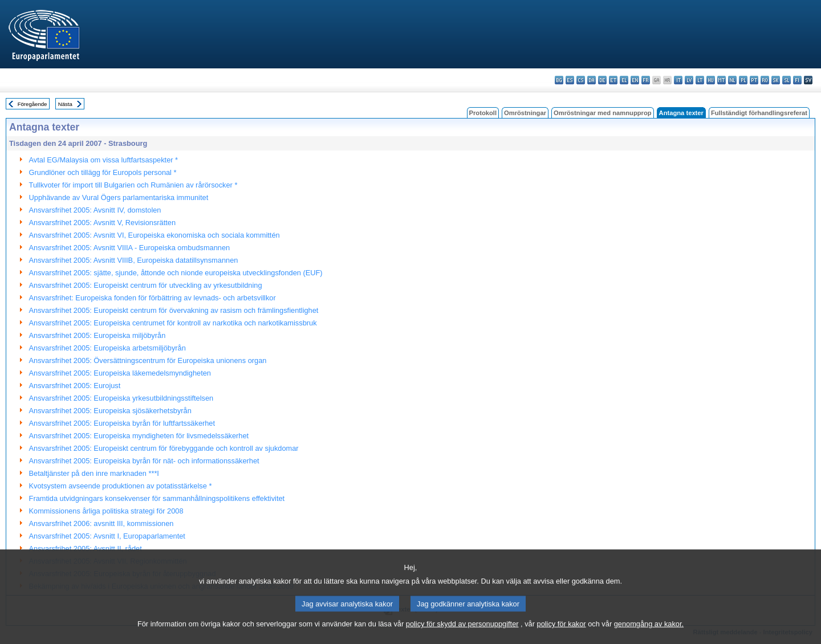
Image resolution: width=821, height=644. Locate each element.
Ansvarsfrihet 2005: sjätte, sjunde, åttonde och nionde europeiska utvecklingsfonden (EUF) (176, 273)
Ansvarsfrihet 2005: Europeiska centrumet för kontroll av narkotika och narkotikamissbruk (173, 323)
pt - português (754, 80)
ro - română (765, 80)
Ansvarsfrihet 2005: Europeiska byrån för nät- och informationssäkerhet (144, 461)
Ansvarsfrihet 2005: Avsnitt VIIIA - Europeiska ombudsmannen (130, 248)
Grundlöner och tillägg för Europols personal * (103, 172)
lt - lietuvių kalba (700, 80)
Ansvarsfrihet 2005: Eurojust (75, 386)
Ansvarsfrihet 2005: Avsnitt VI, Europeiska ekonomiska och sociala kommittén (155, 235)
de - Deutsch (602, 80)
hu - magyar (711, 80)
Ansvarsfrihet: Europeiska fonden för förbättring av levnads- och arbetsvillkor (153, 298)
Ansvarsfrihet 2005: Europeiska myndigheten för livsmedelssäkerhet (139, 436)
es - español (570, 80)
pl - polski (743, 80)
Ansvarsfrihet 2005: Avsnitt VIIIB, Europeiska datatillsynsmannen (134, 260)
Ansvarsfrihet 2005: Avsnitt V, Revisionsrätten (103, 223)
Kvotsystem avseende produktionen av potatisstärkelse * (121, 486)
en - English (635, 80)
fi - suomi (797, 80)
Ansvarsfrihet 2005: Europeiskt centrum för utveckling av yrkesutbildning (146, 285)
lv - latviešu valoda (689, 80)
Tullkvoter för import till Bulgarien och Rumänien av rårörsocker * (133, 185)
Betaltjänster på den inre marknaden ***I (94, 473)
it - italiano (678, 80)
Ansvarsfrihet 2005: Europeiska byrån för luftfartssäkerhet (122, 423)
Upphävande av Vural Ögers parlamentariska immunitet (119, 197)
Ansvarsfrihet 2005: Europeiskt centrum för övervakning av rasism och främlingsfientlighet (174, 310)
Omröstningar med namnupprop (603, 113)
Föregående (32, 104)
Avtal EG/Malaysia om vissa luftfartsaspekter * (104, 160)
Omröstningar (525, 113)
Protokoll (483, 113)
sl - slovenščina (787, 80)
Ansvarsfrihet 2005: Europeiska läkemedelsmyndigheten (120, 373)
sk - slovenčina (776, 80)
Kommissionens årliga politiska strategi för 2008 (106, 511)
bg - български (559, 80)
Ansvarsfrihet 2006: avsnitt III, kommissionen (101, 523)
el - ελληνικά (624, 80)
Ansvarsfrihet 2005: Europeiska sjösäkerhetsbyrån (110, 411)
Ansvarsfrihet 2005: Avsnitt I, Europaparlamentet (107, 536)
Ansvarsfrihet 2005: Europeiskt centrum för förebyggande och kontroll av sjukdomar (164, 448)
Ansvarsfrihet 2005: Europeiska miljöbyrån (97, 335)
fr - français (646, 80)
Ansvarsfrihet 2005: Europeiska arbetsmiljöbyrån (107, 348)
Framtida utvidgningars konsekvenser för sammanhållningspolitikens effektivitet (157, 498)
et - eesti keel (613, 80)
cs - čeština (581, 80)
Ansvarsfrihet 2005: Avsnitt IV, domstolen (95, 210)
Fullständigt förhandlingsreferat (759, 113)
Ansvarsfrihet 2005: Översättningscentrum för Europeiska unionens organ (148, 360)
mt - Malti (722, 80)
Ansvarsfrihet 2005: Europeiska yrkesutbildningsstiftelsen (121, 398)
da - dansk (592, 80)
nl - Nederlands (732, 80)
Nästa (65, 104)
